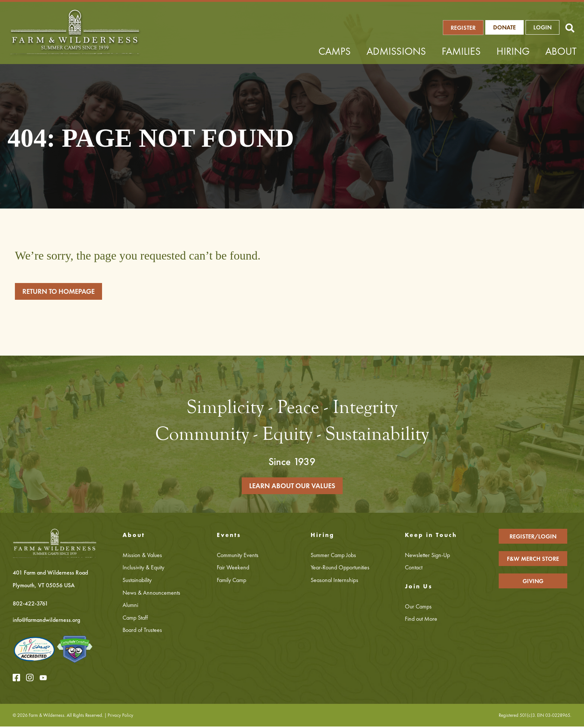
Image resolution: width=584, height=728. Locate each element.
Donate (509, 27)
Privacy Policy (121, 717)
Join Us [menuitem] (419, 588)
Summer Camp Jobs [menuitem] (333, 557)
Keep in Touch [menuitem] (431, 537)
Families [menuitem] (461, 51)
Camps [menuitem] (335, 51)
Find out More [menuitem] (421, 621)
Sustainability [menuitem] (137, 581)
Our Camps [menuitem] (418, 608)
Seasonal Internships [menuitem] (334, 581)
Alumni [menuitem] (130, 607)
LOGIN (547, 27)
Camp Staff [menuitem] (135, 619)
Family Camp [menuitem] (231, 581)
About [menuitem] (561, 51)
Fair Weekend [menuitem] (233, 569)
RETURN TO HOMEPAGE (63, 291)
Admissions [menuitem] (396, 51)
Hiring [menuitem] (513, 51)
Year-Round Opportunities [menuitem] (340, 569)
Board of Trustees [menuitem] (142, 632)
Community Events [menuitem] (238, 557)
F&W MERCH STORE (533, 560)
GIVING (533, 583)
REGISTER (468, 28)
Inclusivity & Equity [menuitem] (143, 569)
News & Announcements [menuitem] (151, 594)
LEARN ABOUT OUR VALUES (292, 487)
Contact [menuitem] (414, 569)
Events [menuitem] (229, 537)
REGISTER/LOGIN (533, 538)
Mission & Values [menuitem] (142, 557)
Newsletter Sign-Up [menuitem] (427, 557)
